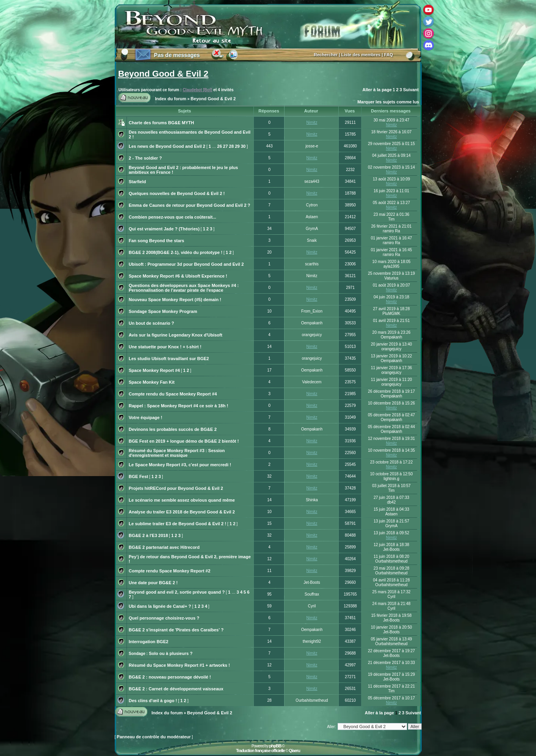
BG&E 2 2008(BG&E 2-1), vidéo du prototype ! (176, 252)
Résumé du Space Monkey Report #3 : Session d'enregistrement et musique (177, 453)
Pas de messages (177, 55)
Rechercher (326, 55)
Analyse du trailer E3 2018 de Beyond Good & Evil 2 (182, 512)
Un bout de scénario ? (152, 323)
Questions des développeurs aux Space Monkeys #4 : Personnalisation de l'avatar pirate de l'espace (184, 288)
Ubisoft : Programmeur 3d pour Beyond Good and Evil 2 (186, 264)
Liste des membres (361, 55)
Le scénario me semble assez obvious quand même (182, 500)
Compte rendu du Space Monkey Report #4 (173, 394)
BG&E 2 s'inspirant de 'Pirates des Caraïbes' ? (176, 630)
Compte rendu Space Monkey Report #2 (170, 571)
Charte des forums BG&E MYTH (162, 123)
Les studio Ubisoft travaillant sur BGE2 (169, 359)
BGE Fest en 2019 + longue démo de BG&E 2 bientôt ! (184, 441)
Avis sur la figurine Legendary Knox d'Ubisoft (176, 335)
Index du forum (171, 99)
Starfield (138, 182)
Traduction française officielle (260, 750)
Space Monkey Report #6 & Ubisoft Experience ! (178, 276)
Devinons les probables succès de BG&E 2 (173, 429)
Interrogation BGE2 (149, 642)
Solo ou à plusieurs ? (171, 653)
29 (237, 146)
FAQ (388, 55)
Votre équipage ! (146, 418)
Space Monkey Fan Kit (152, 382)
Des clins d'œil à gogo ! (153, 701)
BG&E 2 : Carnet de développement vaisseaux (176, 689)
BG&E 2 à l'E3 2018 (149, 535)
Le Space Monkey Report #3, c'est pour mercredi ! (180, 465)
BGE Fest (139, 476)
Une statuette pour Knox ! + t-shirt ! (165, 347)
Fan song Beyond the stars (157, 241)
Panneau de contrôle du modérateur (154, 737)
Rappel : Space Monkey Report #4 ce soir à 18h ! (179, 406)
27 (226, 146)
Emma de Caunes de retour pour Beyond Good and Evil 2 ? (190, 205)
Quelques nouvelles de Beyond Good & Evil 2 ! (177, 193)
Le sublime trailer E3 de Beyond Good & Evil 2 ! (178, 524)
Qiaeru (295, 750)
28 (231, 146)
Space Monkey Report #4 (154, 370)
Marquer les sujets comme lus (388, 102)
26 (220, 146)
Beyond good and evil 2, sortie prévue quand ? (177, 592)
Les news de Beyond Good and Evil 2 (167, 146)
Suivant (411, 90)
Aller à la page (377, 90)
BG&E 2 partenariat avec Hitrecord (164, 547)
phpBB (275, 746)
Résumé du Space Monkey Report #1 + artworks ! (180, 665)
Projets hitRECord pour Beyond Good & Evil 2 (176, 488)
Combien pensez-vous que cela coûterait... (173, 217)
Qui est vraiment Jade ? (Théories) (164, 229)
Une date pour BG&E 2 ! (153, 583)
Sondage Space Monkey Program (163, 311)
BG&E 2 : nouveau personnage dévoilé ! (170, 677)
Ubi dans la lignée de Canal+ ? (160, 606)
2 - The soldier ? (145, 158)
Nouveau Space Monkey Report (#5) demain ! (175, 300)
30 (243, 146)
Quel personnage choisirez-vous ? (164, 618)
